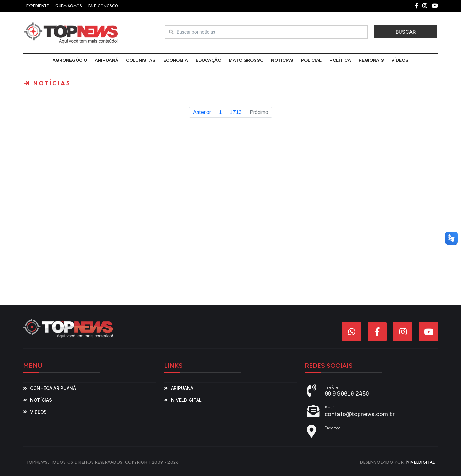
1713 (236, 112)
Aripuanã (107, 60)
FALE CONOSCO (103, 6)
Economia (176, 60)
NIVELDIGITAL (421, 462)
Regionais (371, 60)
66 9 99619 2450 (347, 394)
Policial (311, 60)
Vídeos (400, 60)
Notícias (282, 60)
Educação (208, 60)
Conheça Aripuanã (53, 388)
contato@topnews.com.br (360, 414)
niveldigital (186, 400)
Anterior (202, 112)
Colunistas (141, 60)
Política (340, 60)
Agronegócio (70, 60)
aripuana (182, 388)
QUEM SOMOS (69, 6)
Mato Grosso (246, 60)
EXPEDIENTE (38, 6)
